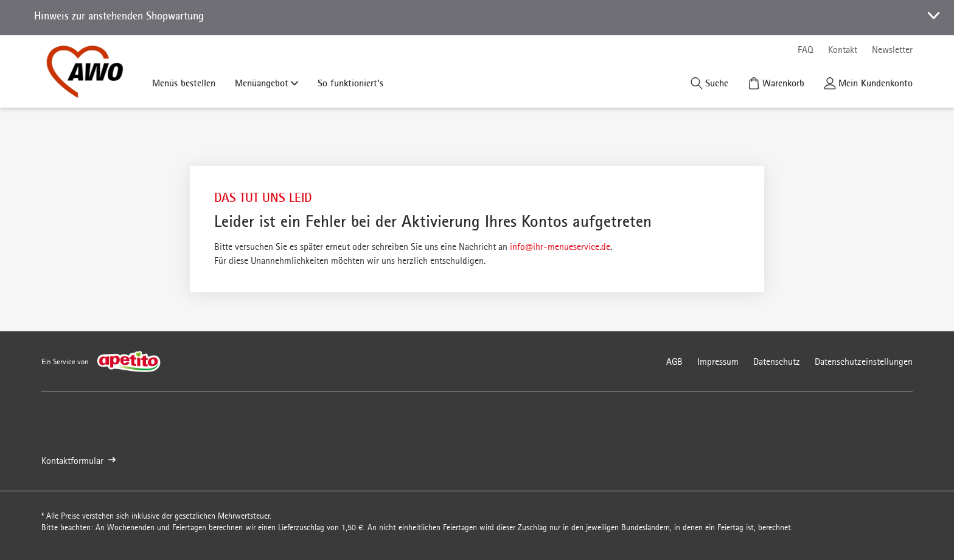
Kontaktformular (78, 461)
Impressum (718, 361)
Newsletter (892, 50)
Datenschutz (777, 361)
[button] (477, 18)
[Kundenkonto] (868, 83)
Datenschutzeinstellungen (864, 361)
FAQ (806, 50)
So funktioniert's (350, 83)
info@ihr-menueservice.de (560, 247)
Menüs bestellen (184, 83)
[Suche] (709, 83)
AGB (674, 361)
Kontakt (843, 50)
